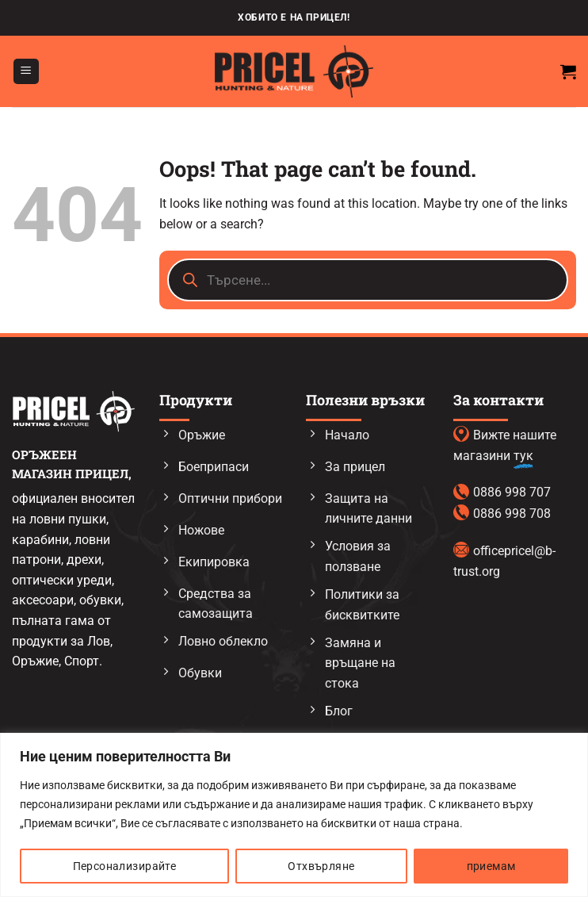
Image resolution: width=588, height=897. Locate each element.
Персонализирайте (125, 866)
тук (523, 456)
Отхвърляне (321, 866)
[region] (294, 815)
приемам (491, 866)
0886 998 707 (512, 492)
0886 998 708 (512, 514)
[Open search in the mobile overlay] (368, 280)
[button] (26, 72)
